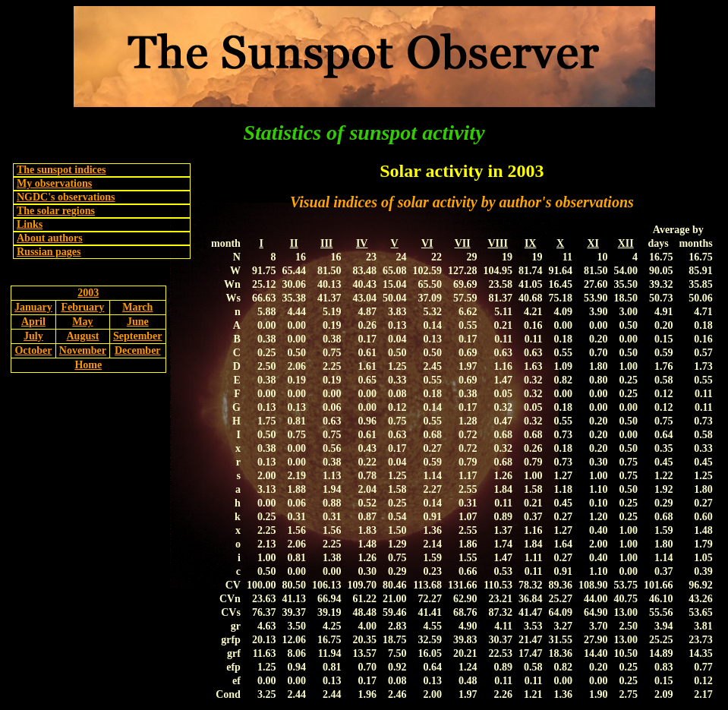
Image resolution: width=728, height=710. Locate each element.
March (137, 307)
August (83, 336)
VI (427, 243)
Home (88, 365)
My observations (54, 183)
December (138, 350)
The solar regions (56, 211)
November (83, 350)
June (138, 322)
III (326, 243)
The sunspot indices (61, 170)
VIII (497, 243)
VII (463, 243)
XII (626, 243)
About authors (50, 238)
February (83, 307)
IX (531, 243)
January (33, 307)
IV (362, 243)
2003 (88, 293)
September (138, 336)
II (294, 243)
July (33, 336)
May (82, 322)
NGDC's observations (66, 197)
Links (30, 224)
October (33, 350)
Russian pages (49, 252)
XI (593, 243)
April (33, 322)
